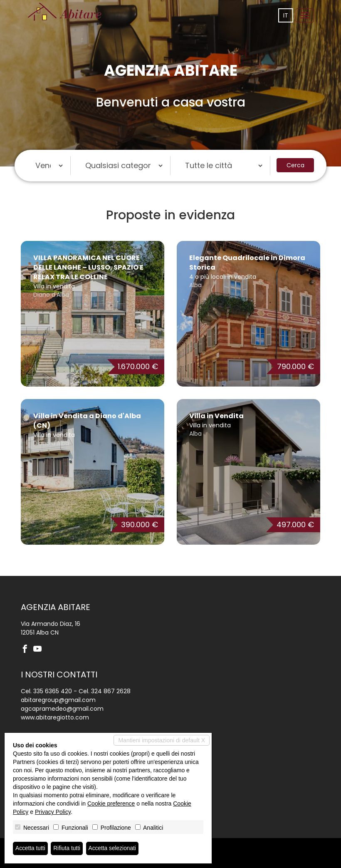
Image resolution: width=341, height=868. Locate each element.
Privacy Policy (53, 812)
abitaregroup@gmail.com (58, 700)
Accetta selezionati (114, 848)
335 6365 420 (53, 691)
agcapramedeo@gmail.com (62, 709)
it (286, 15)
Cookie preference (111, 804)
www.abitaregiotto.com (55, 717)
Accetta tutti (31, 848)
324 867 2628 (111, 691)
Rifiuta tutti (68, 848)
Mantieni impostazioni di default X (162, 740)
